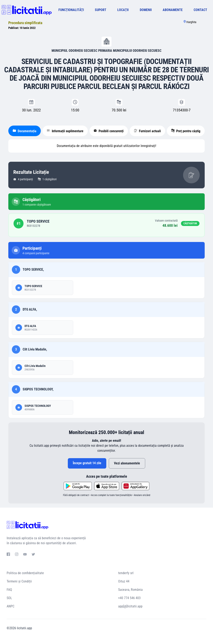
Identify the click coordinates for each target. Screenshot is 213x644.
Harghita (191, 22)
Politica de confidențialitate (25, 573)
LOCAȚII (123, 10)
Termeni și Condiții (19, 581)
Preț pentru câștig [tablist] (186, 131)
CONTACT (200, 10)
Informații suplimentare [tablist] (65, 131)
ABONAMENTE (173, 10)
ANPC (11, 606)
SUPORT (101, 10)
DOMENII (146, 10)
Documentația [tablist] (25, 131)
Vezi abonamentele (127, 463)
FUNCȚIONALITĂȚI (71, 10)
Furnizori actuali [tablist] (147, 131)
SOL (9, 598)
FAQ (9, 590)
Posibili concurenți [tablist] (109, 131)
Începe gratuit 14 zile (87, 463)
